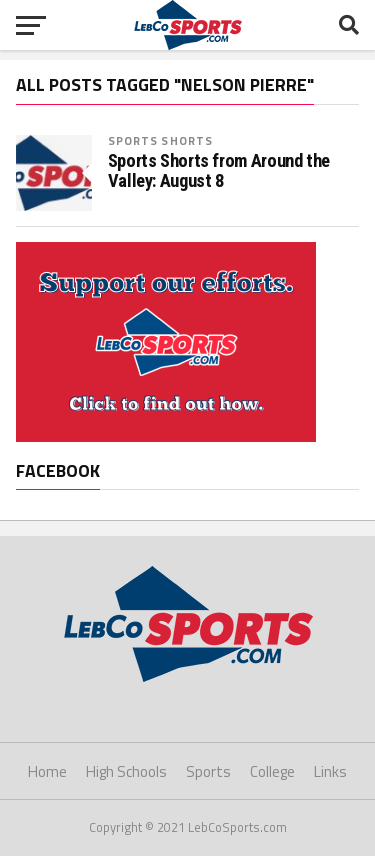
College (272, 771)
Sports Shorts (161, 140)
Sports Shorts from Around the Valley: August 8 (219, 171)
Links (330, 771)
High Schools (126, 771)
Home (47, 771)
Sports (208, 771)
